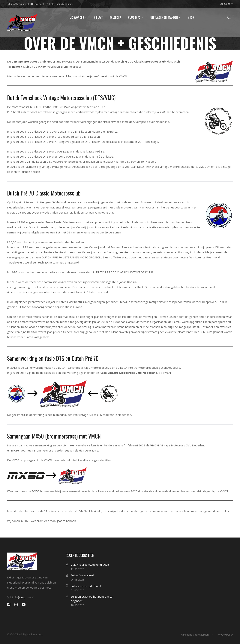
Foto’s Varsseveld (82, 575)
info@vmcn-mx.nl (18, 4)
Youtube (68, 4)
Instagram (53, 4)
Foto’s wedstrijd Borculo (87, 586)
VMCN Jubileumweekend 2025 (90, 565)
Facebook (37, 4)
